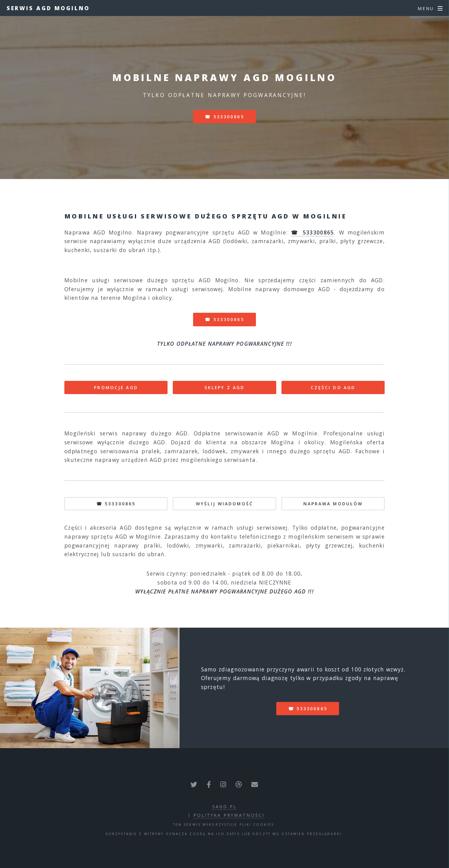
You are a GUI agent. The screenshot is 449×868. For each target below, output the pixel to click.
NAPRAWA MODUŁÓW (333, 504)
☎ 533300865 (224, 117)
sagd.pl (224, 807)
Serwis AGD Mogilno (48, 8)
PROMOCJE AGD (116, 387)
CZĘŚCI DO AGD (333, 387)
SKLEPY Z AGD (224, 387)
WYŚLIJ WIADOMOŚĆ (224, 504)
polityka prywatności (229, 815)
